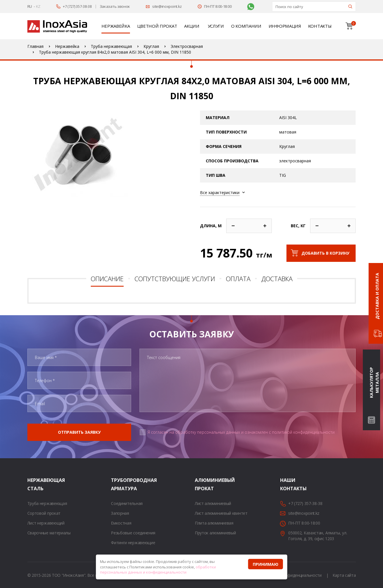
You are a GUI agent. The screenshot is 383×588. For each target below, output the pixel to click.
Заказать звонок (115, 6)
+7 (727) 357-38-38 (77, 6)
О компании (246, 26)
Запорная (120, 513)
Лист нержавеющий (46, 523)
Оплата (238, 279)
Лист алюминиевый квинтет (221, 513)
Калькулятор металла (374, 383)
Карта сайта (344, 575)
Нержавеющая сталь (35, 484)
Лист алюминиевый (213, 503)
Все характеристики (220, 192)
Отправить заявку (79, 432)
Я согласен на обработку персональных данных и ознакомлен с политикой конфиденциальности (241, 432)
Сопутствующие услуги (175, 279)
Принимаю (266, 564)
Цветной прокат (157, 26)
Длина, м (211, 226)
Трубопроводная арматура (118, 484)
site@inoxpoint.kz (167, 6)
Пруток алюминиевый (215, 533)
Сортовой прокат (44, 513)
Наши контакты (287, 484)
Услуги (216, 26)
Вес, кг (298, 226)
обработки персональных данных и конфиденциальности (158, 570)
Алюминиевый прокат (202, 484)
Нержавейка (116, 26)
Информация (285, 26)
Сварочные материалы (49, 533)
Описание (107, 279)
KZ (38, 6)
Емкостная (121, 523)
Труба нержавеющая (47, 503)
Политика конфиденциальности (292, 575)
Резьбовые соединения (133, 533)
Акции (192, 26)
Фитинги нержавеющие (133, 543)
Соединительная (127, 503)
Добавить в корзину (325, 253)
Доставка (277, 279)
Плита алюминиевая (214, 523)
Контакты (320, 26)
